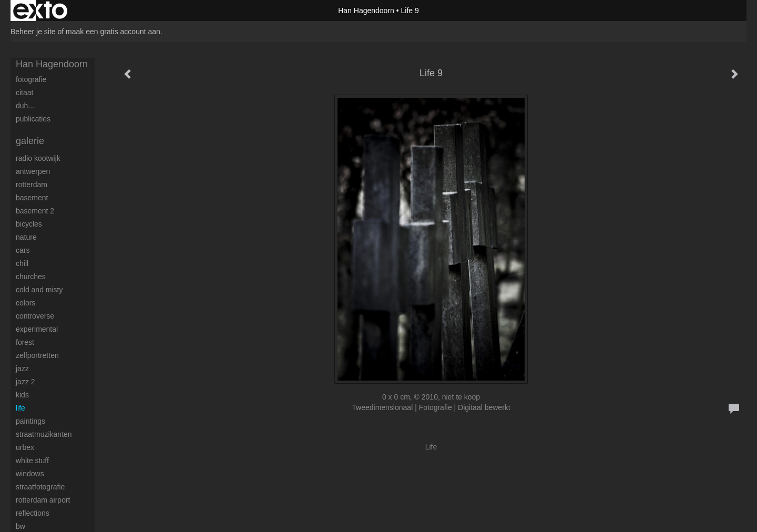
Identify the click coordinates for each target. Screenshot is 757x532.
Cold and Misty (39, 290)
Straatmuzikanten (44, 434)
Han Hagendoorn (366, 11)
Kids (22, 395)
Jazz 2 (25, 382)
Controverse (35, 316)
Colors (25, 303)
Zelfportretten (37, 355)
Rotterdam (32, 185)
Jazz (22, 369)
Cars (23, 250)
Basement (32, 198)
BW (21, 526)
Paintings (30, 421)
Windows (30, 474)
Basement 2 (35, 211)
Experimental (37, 329)
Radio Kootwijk (38, 158)
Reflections (33, 513)
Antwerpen (33, 171)
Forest (25, 342)
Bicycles (29, 224)
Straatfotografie (40, 487)
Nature (26, 237)
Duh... (25, 106)
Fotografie (31, 79)
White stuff (32, 461)
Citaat (24, 93)
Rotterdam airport (43, 500)
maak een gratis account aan (113, 32)
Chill (22, 263)
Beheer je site (33, 32)
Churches (31, 277)
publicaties (33, 119)
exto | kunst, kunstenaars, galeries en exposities (40, 11)
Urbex (25, 447)
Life (21, 408)
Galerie (30, 141)
